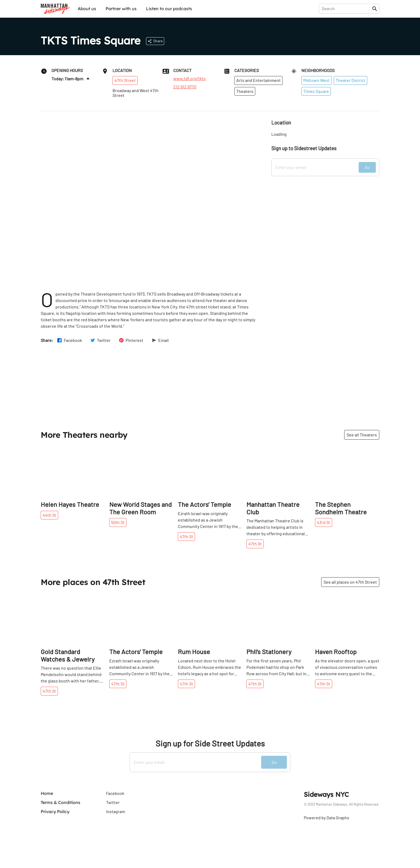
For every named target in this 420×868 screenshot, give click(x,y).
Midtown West (316, 80)
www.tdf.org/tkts (190, 78)
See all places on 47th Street (350, 582)
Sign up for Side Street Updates (210, 743)
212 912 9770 (185, 87)
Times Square (316, 91)
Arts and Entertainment (258, 80)
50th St (118, 522)
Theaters (245, 91)
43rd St (324, 522)
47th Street (125, 80)
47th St (186, 536)
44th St (49, 515)
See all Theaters (362, 435)
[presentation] (346, 9)
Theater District (350, 80)
